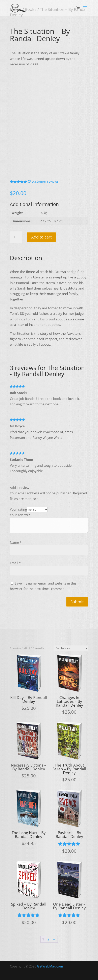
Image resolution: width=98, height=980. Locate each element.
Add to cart (41, 237)
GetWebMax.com (50, 966)
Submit (77, 602)
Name (16, 543)
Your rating (18, 509)
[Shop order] (71, 648)
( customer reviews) (44, 181)
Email (15, 563)
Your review (20, 515)
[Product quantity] (16, 237)
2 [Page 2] (48, 939)
